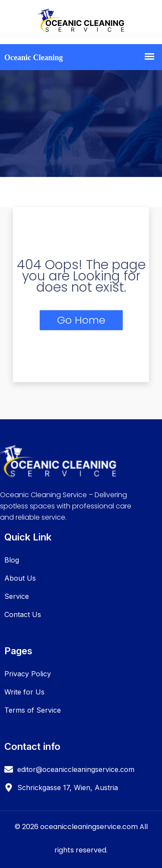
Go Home (81, 320)
